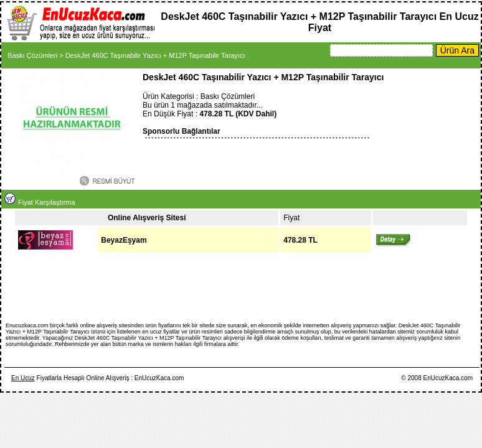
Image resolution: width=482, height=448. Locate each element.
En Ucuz (23, 378)
